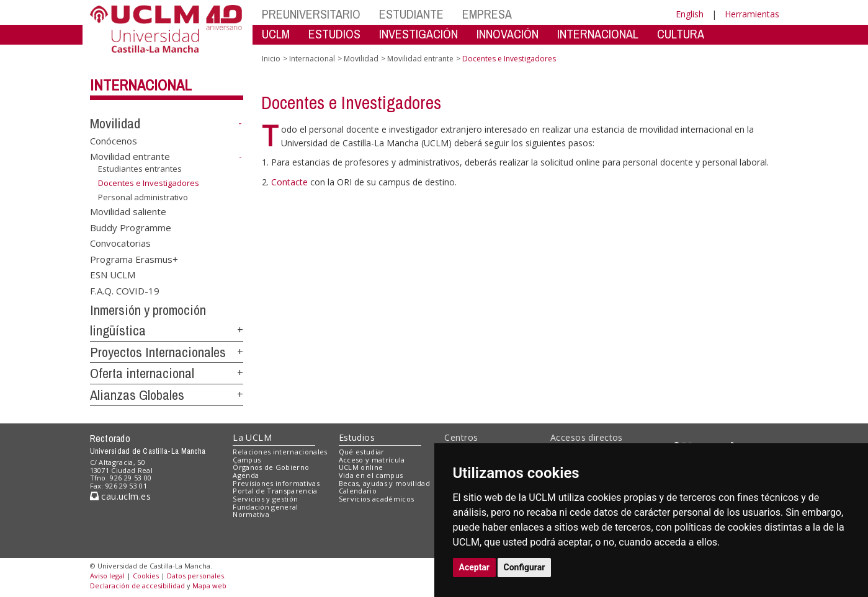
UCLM (276, 34)
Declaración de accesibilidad (137, 586)
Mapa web (209, 586)
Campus (247, 460)
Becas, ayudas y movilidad (384, 483)
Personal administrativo (143, 197)
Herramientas (752, 14)
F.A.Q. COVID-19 (125, 290)
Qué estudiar (362, 452)
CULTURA (681, 34)
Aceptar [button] (475, 567)
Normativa (251, 514)
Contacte (291, 182)
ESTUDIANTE (411, 14)
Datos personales (195, 576)
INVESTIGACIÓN (418, 34)
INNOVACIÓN (508, 34)
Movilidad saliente (128, 211)
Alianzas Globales (137, 395)
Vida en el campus (371, 475)
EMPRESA (487, 14)
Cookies (146, 576)
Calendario (358, 491)
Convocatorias (120, 243)
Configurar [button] (525, 567)
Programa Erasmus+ (134, 259)
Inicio (271, 59)
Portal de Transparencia (275, 491)
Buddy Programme (131, 227)
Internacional (141, 85)
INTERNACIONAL (598, 34)
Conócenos (114, 140)
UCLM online (361, 467)
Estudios (357, 437)
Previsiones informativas (276, 483)
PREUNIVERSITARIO (311, 14)
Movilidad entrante (130, 156)
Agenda (246, 475)
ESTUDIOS (334, 34)
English (690, 14)
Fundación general (266, 507)
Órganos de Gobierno (271, 467)
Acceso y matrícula (372, 460)
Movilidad (115, 123)
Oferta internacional (142, 373)
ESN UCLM (113, 275)
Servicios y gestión (265, 499)
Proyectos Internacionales (158, 352)
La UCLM (252, 437)
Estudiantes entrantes (140, 169)
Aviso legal (107, 576)
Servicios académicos (377, 499)
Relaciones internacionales (280, 452)
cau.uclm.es (120, 496)
